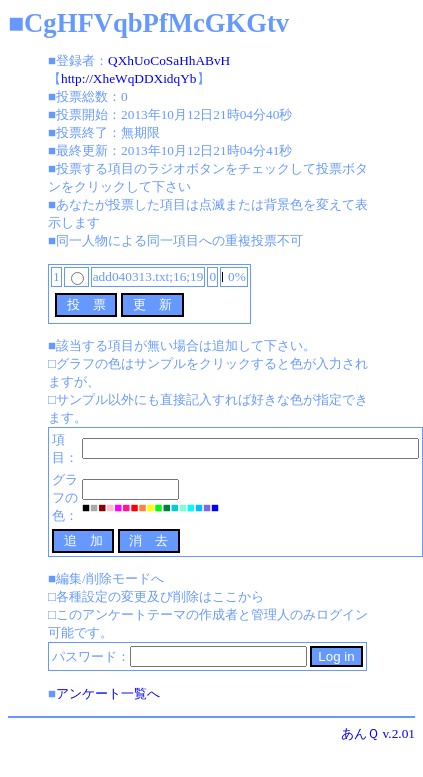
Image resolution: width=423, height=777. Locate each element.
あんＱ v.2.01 (378, 733)
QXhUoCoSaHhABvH (169, 60)
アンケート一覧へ (108, 693)
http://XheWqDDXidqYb (129, 78)
